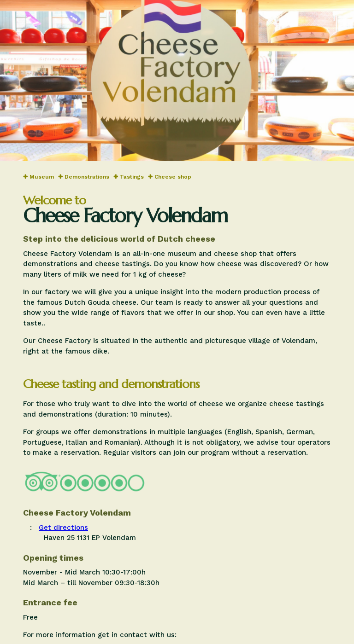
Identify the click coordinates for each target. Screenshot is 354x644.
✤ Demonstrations (84, 177)
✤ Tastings (129, 177)
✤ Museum (38, 177)
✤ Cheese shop (170, 177)
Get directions (63, 528)
